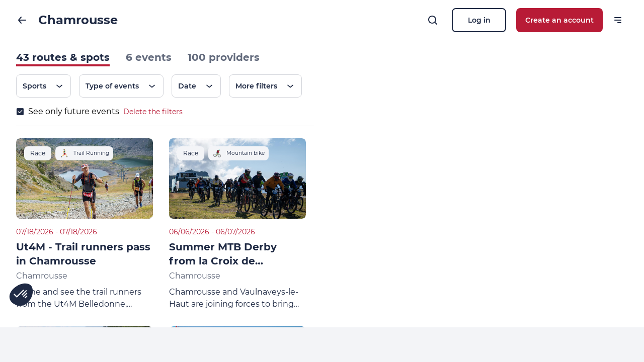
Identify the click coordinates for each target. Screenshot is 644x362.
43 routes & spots (63, 57)
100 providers (224, 57)
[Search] (433, 20)
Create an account (559, 20)
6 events (149, 57)
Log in (479, 20)
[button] (21, 295)
